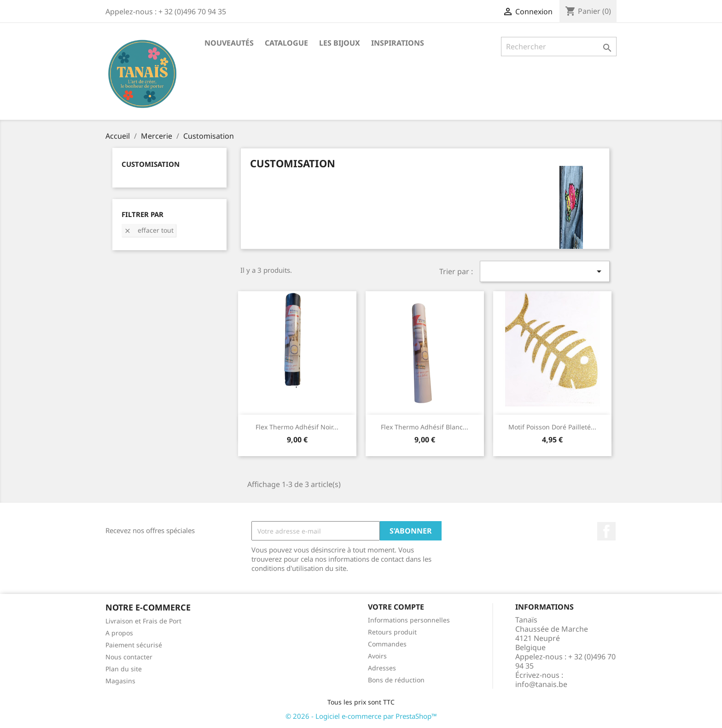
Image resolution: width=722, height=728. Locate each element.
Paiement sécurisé (134, 645)
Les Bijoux (340, 43)
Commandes (387, 644)
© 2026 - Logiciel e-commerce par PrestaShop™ (361, 716)
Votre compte (396, 607)
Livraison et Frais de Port (143, 621)
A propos (119, 633)
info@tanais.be (541, 684)
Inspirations (398, 43)
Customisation (151, 164)
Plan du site (124, 669)
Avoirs (377, 656)
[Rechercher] (559, 47)
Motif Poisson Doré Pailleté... (552, 427)
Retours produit (392, 632)
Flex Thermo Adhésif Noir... (297, 427)
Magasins (120, 681)
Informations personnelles (409, 620)
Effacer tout (149, 230)
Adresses (382, 668)
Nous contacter (129, 657)
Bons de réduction (396, 680)
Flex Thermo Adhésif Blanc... (425, 427)
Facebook (606, 531)
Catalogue (286, 43)
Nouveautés (229, 43)
